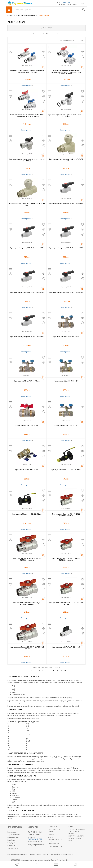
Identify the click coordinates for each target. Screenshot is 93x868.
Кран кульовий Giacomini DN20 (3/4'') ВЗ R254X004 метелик (27, 604)
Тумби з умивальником (77, 829)
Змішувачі (52, 834)
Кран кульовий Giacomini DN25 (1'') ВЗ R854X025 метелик (27, 648)
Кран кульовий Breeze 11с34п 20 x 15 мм (66, 470)
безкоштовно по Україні (69, 4)
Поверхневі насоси (55, 847)
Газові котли (53, 827)
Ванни (71, 827)
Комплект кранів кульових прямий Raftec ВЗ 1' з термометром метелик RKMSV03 (27, 116)
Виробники (11, 840)
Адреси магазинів (14, 835)
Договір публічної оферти (39, 854)
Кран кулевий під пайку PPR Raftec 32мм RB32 (66, 248)
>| (65, 670)
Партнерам (11, 846)
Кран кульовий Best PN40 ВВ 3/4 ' (27, 425)
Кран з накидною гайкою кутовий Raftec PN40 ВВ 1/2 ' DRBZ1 (66, 116)
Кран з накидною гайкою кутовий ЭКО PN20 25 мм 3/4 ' (66, 160)
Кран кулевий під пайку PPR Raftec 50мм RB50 (66, 292)
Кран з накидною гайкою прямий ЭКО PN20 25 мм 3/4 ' (27, 204)
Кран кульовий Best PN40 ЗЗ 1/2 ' (66, 425)
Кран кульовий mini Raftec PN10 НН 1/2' (66, 647)
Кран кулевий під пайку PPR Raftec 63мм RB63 (27, 337)
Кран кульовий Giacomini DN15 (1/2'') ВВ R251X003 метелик (66, 515)
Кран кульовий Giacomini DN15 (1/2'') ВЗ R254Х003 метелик (27, 559)
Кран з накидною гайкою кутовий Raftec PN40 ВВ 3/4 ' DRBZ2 (27, 160)
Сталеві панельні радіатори (74, 833)
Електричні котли (54, 829)
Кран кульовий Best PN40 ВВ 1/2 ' (66, 381)
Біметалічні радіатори (76, 836)
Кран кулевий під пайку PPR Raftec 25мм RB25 (27, 248)
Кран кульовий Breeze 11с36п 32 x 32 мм (27, 514)
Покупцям (11, 843)
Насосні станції (54, 844)
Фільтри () (47, 28)
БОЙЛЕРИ (51, 832)
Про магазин (12, 832)
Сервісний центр (13, 837)
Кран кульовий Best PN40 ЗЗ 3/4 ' (27, 470)
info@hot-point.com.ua (36, 845)
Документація (13, 848)
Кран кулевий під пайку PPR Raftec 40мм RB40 (27, 292)
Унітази (51, 837)
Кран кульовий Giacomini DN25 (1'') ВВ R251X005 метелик (66, 604)
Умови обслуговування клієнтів (62, 854)
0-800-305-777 (67, 2)
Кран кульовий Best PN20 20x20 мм (66, 337)
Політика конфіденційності (17, 854)
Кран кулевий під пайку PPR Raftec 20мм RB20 (66, 204)
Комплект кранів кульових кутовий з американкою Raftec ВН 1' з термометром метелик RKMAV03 (66, 72)
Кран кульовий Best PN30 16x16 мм (27, 381)
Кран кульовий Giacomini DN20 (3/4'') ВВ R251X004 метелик (66, 559)
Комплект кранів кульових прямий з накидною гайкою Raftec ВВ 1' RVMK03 (27, 71)
